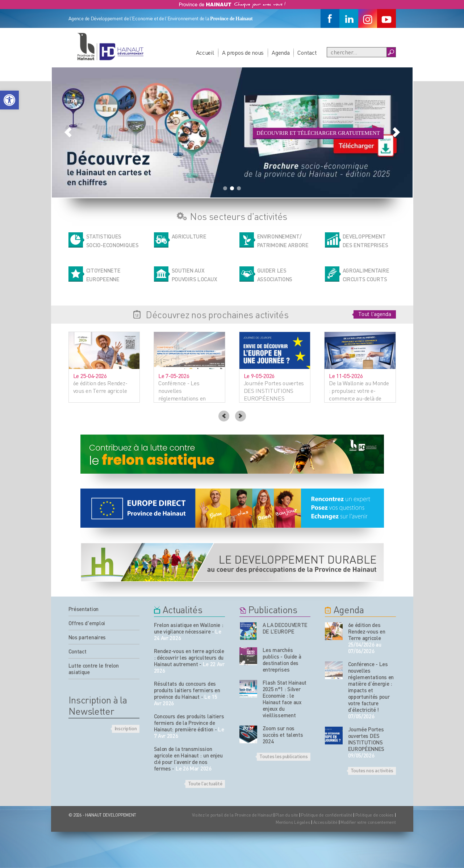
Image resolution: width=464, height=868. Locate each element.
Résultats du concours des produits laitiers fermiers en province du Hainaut (187, 690)
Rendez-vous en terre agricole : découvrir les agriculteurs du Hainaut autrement (189, 657)
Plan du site (287, 815)
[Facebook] (330, 18)
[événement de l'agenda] (334, 631)
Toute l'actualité (205, 783)
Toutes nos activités (372, 770)
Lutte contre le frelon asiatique (94, 669)
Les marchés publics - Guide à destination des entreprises (282, 660)
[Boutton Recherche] (391, 52)
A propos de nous (243, 52)
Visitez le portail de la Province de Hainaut (232, 815)
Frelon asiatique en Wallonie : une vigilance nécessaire (189, 628)
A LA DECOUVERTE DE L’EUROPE (285, 628)
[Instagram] (368, 18)
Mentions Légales (293, 822)
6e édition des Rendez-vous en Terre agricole (367, 631)
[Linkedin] (349, 18)
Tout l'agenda (375, 314)
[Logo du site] (110, 46)
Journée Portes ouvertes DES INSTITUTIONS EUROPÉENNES (366, 739)
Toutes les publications (283, 756)
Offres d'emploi (87, 623)
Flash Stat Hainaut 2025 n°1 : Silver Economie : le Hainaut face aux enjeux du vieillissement (285, 699)
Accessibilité (325, 822)
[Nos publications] (248, 631)
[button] (9, 100)
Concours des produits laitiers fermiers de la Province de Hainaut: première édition (189, 723)
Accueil (205, 52)
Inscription (126, 728)
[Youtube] (386, 18)
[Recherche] (357, 52)
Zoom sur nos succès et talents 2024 (283, 735)
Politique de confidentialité (327, 815)
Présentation (83, 609)
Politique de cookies (375, 815)
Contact (307, 52)
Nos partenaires (87, 637)
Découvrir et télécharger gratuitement (318, 133)
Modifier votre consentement (368, 822)
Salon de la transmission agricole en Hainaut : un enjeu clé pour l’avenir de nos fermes (188, 759)
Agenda (281, 52)
